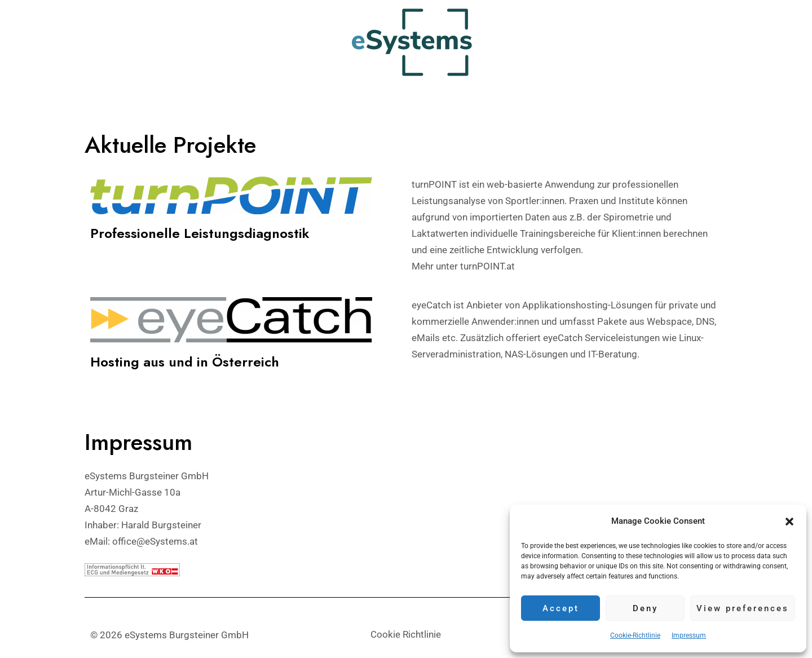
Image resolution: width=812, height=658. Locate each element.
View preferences (743, 608)
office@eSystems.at (155, 541)
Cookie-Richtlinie (635, 635)
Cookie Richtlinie (406, 634)
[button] (789, 522)
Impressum (689, 635)
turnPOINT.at (487, 266)
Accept (561, 608)
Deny (645, 608)
